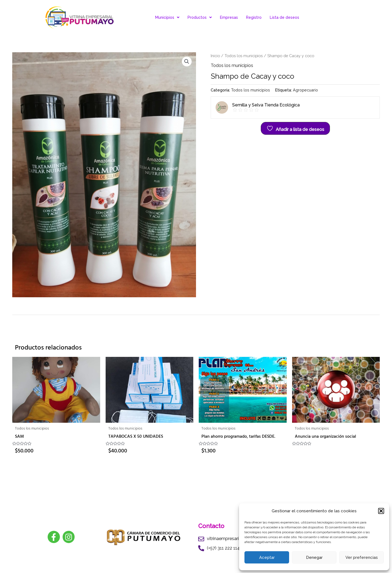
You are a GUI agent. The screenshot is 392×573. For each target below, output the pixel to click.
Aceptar (267, 557)
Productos (200, 17)
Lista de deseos (284, 17)
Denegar (314, 557)
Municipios (167, 17)
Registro (254, 17)
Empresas (229, 17)
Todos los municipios (244, 56)
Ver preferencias (362, 557)
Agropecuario (305, 90)
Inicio (215, 56)
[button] (381, 511)
